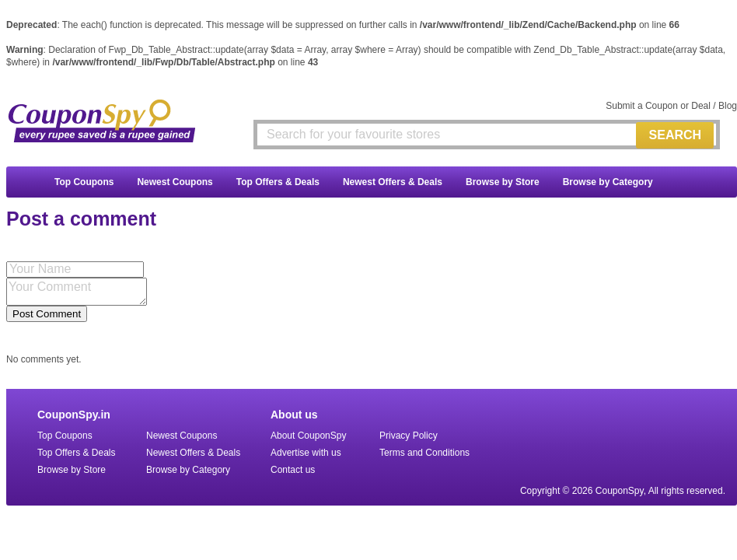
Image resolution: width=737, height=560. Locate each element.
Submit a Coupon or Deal (658, 106)
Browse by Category (608, 182)
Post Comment (47, 314)
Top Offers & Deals (278, 182)
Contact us (293, 470)
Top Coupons (84, 182)
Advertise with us (306, 453)
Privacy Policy (409, 436)
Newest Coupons (175, 182)
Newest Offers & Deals (393, 182)
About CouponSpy (308, 436)
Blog (728, 106)
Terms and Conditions (424, 453)
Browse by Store (503, 182)
